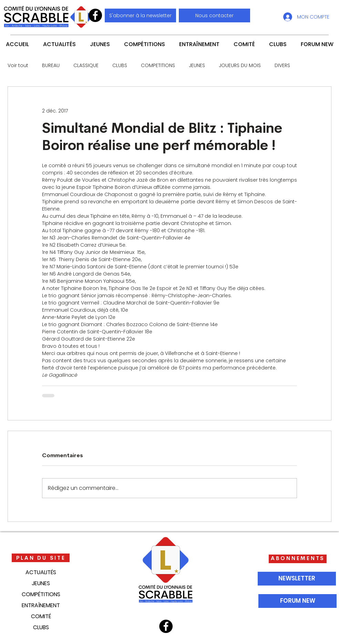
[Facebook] (95, 15)
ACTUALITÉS (41, 572)
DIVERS (282, 66)
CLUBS (120, 66)
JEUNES (197, 66)
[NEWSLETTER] (297, 579)
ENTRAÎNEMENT (41, 605)
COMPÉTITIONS (41, 594)
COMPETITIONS (158, 66)
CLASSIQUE (86, 66)
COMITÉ (41, 616)
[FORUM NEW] (297, 601)
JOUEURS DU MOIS (240, 66)
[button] (214, 15)
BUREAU (51, 66)
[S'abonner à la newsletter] (140, 15)
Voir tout (18, 66)
